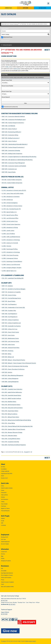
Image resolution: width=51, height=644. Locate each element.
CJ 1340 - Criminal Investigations (10, 203)
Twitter (3, 619)
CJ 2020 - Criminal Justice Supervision (11, 224)
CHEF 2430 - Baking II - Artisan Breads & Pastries (13, 360)
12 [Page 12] (22, 452)
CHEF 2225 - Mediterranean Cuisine (10, 338)
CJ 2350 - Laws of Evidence (8, 234)
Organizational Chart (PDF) (7, 474)
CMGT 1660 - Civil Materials (8, 126)
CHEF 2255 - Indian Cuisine (8, 345)
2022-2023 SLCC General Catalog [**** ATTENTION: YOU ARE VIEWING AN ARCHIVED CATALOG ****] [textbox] (26, 24)
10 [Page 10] (18, 452)
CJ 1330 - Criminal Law (7, 200)
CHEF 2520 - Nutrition (7, 372)
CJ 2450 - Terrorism (6, 246)
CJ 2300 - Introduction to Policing (10, 227)
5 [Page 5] (11, 452)
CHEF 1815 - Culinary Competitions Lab (11, 323)
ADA (2, 569)
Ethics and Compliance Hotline (7, 587)
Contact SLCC (8, 8)
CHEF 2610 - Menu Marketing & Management (12, 375)
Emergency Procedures (6, 561)
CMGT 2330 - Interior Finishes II (9, 141)
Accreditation (4, 469)
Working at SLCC (5, 537)
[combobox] (25, 24)
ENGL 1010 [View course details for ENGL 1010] (9, 67)
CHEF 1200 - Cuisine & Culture (9, 295)
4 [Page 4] (9, 452)
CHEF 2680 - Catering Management (10, 382)
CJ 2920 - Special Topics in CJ (9, 271)
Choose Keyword (6, 97)
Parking (3, 558)
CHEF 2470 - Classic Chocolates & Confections (13, 369)
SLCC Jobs (3, 539)
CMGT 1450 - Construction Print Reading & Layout (14, 120)
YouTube (16, 619)
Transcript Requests (5, 511)
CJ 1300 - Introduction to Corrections (11, 197)
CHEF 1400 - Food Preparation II (9, 314)
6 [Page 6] (12, 452)
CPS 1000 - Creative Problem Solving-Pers (12, 180)
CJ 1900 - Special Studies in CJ (9, 212)
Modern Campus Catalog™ (31, 641)
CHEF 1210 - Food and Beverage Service (11, 298)
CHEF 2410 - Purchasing (7, 351)
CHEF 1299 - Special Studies (9, 301)
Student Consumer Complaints (7, 582)
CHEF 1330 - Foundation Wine (9, 311)
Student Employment (5, 542)
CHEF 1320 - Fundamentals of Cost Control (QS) (13, 307)
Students (3, 518)
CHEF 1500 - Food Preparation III (10, 317)
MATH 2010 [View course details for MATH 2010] (17, 69)
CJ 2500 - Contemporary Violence (10, 258)
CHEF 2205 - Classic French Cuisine (10, 332)
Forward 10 (27, 452)
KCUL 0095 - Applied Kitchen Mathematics (12, 392)
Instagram (13, 619)
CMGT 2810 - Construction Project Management (13, 163)
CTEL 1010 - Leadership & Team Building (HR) (13, 278)
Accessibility (4, 571)
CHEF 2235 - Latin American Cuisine (10, 341)
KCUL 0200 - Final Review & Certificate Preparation (14, 445)
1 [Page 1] (4, 452)
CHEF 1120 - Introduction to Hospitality (11, 292)
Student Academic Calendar (7, 488)
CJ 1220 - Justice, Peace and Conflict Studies (13, 194)
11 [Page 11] (20, 452)
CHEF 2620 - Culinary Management (10, 379)
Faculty (3, 521)
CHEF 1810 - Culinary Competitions (10, 320)
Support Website (5, 612)
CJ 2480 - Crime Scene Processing (10, 255)
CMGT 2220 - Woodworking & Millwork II (11, 132)
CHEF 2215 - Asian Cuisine (8, 335)
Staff (2, 523)
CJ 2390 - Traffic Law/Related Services (11, 237)
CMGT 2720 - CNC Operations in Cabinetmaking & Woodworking (17, 160)
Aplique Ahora (42, 8)
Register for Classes (5, 508)
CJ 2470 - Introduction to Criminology (11, 252)
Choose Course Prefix (7, 80)
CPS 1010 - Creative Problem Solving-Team (12, 183)
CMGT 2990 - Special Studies (9, 172)
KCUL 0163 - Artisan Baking (8, 423)
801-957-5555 (4, 614)
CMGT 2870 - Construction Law (9, 169)
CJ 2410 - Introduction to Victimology (11, 240)
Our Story (3, 467)
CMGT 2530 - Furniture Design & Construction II (13, 147)
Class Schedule (4, 504)
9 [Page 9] (17, 452)
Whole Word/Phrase (8, 37)
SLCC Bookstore (5, 499)
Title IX (3, 584)
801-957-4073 (12, 604)
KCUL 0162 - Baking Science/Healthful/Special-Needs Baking (16, 420)
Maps (2, 556)
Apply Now (25, 8)
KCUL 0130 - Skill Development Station (11, 405)
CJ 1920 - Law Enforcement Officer (10, 218)
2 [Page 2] (6, 452)
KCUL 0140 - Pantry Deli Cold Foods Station (12, 408)
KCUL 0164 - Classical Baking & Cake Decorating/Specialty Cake (17, 426)
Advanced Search (5, 41)
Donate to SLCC (4, 478)
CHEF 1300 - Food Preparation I (9, 304)
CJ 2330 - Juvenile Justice (8, 231)
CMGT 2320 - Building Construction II (11, 138)
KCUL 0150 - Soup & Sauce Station (10, 411)
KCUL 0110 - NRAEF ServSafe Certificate (11, 398)
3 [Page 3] (8, 452)
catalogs (4, 641)
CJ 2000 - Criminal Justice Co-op (10, 221)
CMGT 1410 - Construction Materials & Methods (13, 117)
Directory (3, 554)
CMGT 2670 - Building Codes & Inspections (12, 154)
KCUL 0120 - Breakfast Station (9, 402)
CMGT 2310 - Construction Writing (10, 135)
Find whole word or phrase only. (11, 107)
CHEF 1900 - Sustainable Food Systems (11, 326)
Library (3, 486)
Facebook (10, 619)
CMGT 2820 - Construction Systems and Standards (14, 166)
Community (3, 525)
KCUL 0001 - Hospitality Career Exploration (12, 389)
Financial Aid (4, 493)
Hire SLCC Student (5, 544)
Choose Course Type (7, 91)
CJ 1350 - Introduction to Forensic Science (12, 206)
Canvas (3, 490)
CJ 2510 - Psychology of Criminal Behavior (12, 261)
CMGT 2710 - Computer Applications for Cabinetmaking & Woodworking (19, 157)
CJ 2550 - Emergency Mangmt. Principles (12, 268)
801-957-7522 (4, 601)
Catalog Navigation (7, 45)
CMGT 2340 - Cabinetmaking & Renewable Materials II (15, 144)
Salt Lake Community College (25, 3)
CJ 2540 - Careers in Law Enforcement (11, 265)
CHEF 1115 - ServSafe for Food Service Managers (14, 289)
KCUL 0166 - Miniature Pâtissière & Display (12, 432)
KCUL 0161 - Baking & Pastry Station (10, 417)
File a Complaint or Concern (7, 575)
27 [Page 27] (31, 452)
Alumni (3, 476)
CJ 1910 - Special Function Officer (10, 215)
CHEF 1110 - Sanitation (7, 286)
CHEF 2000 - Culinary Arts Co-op (9, 329)
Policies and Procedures (6, 578)
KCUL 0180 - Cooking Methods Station (11, 439)
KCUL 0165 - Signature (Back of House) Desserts (13, 429)
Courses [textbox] (4, 31)
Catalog (3, 502)
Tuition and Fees (4, 495)
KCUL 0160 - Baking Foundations (10, 414)
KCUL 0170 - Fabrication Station (9, 436)
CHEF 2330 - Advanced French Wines (11, 348)
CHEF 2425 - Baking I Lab (8, 357)
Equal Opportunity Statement (7, 573)
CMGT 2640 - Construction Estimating (11, 150)
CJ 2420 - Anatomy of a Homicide (10, 243)
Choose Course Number (7, 86)
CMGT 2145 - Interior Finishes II (9, 129)
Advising (3, 497)
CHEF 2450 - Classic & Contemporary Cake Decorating (15, 366)
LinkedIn (6, 619)
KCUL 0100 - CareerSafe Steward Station (11, 395)
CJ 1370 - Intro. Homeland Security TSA (11, 209)
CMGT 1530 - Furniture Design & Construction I (13, 123)
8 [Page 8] (15, 452)
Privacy (3, 580)
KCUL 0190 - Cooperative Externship (10, 442)
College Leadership (5, 471)
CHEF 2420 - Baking (6, 354)
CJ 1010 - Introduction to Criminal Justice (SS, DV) (14, 190)
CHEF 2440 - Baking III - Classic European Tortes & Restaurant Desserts (19, 363)
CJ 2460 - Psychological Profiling (10, 249)
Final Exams (4, 506)
